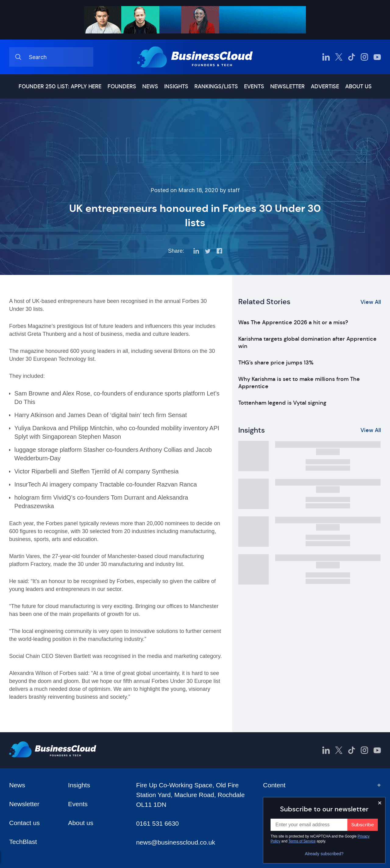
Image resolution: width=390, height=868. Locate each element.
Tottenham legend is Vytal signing (282, 403)
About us (358, 86)
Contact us (24, 823)
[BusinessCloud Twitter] (339, 57)
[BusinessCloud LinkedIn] (326, 57)
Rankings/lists (216, 86)
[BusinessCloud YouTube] (377, 57)
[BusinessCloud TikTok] (352, 57)
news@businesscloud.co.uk (176, 842)
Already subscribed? (324, 854)
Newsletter (287, 86)
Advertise (325, 86)
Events (254, 86)
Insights (176, 86)
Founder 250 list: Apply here (60, 86)
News (150, 86)
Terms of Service (302, 841)
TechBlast (23, 842)
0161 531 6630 (158, 823)
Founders (122, 86)
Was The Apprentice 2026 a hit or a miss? (293, 322)
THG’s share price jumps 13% (276, 363)
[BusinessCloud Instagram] (364, 57)
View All (371, 302)
